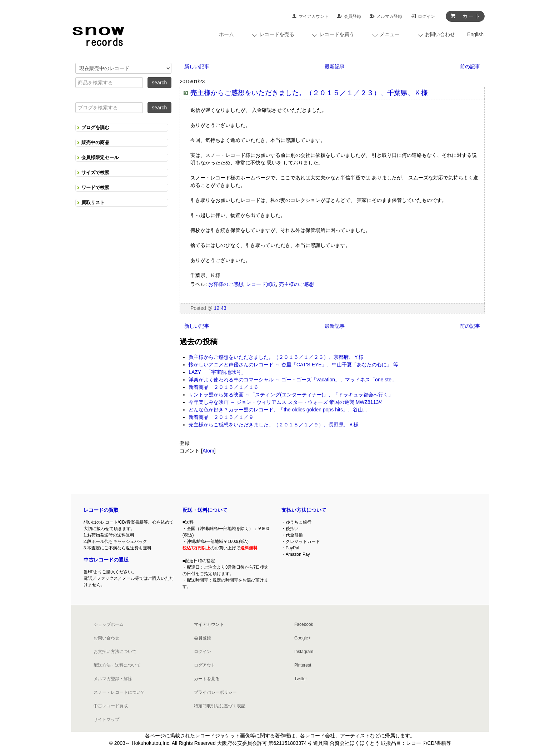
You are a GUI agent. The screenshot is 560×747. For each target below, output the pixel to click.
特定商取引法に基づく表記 (220, 706)
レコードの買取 (101, 510)
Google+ (302, 638)
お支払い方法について (115, 652)
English (475, 34)
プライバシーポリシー (215, 692)
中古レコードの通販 (106, 560)
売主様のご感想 (296, 284)
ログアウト (205, 665)
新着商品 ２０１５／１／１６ (224, 387)
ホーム (226, 34)
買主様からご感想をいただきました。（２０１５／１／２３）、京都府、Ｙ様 (276, 357)
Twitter (301, 679)
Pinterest (303, 665)
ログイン (426, 16)
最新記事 (335, 66)
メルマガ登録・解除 (113, 679)
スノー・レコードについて (119, 692)
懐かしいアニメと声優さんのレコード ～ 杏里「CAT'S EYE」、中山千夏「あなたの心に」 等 (293, 365)
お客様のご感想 (226, 284)
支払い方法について (304, 510)
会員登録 (352, 16)
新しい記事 (197, 66)
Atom (208, 451)
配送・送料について (205, 510)
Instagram (304, 652)
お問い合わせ (106, 638)
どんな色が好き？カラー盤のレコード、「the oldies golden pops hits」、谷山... (278, 410)
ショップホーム (109, 624)
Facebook (304, 624)
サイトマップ (106, 719)
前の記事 (470, 66)
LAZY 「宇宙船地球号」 (217, 372)
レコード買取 (261, 284)
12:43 (220, 308)
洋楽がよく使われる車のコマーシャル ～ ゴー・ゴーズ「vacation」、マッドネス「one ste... (292, 380)
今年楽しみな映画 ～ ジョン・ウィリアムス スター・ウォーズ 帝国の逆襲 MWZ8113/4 (286, 402)
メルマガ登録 (389, 16)
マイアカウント (314, 16)
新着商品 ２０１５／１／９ (221, 417)
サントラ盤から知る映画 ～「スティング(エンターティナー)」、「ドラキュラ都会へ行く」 (291, 395)
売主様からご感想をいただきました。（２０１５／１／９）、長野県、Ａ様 (274, 425)
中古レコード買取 (111, 706)
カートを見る (207, 679)
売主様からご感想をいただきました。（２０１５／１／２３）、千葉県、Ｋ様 (309, 93)
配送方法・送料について (117, 665)
